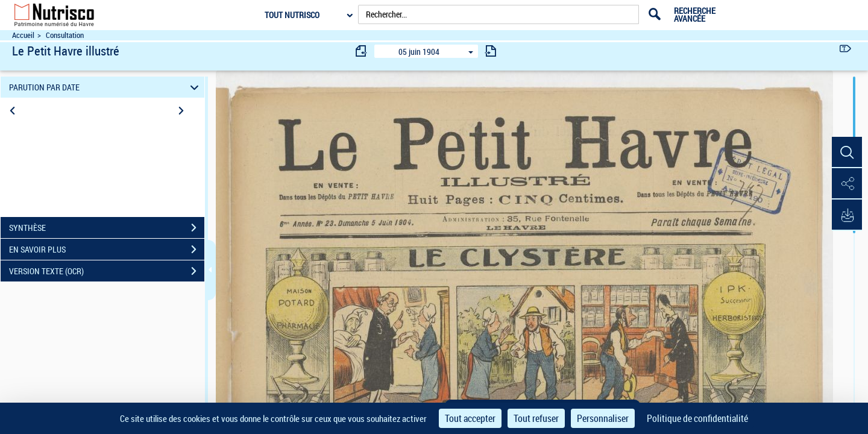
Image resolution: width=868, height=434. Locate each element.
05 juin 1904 (419, 52)
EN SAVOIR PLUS (107, 250)
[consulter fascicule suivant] (491, 51)
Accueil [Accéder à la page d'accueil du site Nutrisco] (23, 35)
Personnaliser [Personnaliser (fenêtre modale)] (603, 418)
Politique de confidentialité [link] (697, 418)
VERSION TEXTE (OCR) (107, 271)
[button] (847, 153)
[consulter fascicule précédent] (362, 51)
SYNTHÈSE (107, 228)
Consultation (65, 35)
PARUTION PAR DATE (106, 87)
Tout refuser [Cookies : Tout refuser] (536, 418)
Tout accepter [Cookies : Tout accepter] (470, 418)
